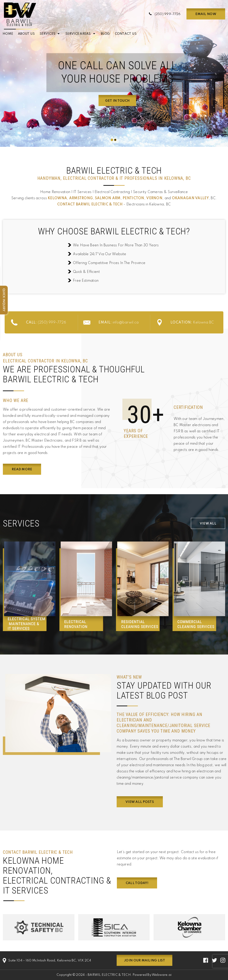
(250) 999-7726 (168, 14)
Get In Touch (117, 101)
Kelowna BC (192, 323)
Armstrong (81, 198)
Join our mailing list (144, 961)
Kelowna (57, 198)
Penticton (133, 198)
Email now (206, 14)
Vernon (154, 198)
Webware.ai (162, 975)
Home (8, 34)
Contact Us (126, 34)
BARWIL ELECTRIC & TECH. (110, 975)
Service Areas (78, 34)
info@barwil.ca (119, 323)
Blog (105, 34)
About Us (26, 34)
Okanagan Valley (190, 198)
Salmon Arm (108, 198)
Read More (22, 469)
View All (208, 524)
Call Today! (137, 883)
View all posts (140, 802)
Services (47, 34)
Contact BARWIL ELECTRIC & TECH (90, 205)
